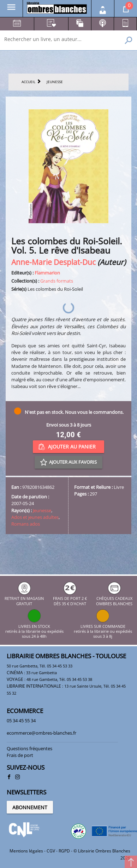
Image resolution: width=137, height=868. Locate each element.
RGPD (64, 851)
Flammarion (47, 273)
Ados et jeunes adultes (35, 517)
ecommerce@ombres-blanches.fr (41, 733)
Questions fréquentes (29, 748)
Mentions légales (26, 851)
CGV (51, 851)
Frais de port (20, 755)
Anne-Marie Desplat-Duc (53, 262)
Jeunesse (42, 510)
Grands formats (57, 281)
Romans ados (26, 524)
